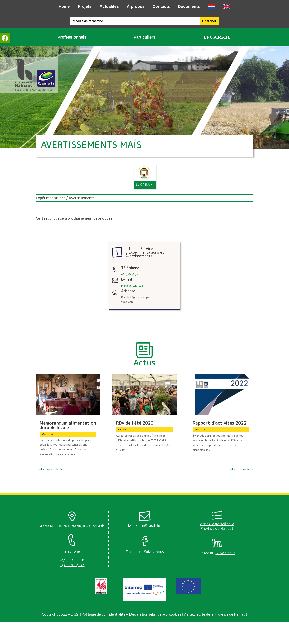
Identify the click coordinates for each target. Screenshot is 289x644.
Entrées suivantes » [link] (241, 469)
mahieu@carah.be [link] (132, 286)
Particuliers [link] (144, 37)
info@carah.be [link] (149, 526)
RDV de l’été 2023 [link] (135, 423)
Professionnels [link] (72, 37)
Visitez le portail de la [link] (217, 524)
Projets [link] (85, 6)
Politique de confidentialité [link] (104, 614)
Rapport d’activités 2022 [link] (220, 423)
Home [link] (64, 6)
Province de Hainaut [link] (217, 529)
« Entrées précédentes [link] (50, 469)
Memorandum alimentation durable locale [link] (68, 425)
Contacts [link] (161, 6)
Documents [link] (189, 6)
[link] (5, 38)
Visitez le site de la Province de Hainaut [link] (215, 614)
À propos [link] (136, 6)
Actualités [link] (109, 6)
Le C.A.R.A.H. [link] (217, 37)
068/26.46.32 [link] (130, 274)
